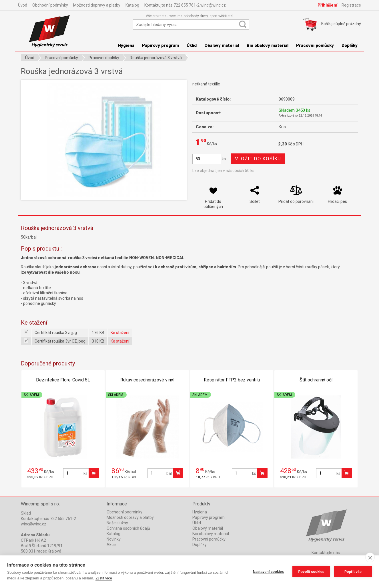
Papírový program (160, 45)
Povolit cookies (311, 572)
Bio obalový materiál (268, 45)
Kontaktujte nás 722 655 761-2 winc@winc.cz (185, 5)
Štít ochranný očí (316, 380)
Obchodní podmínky (50, 5)
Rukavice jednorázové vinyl (147, 380)
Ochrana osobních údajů (128, 528)
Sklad (26, 513)
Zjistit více (104, 578)
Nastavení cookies (268, 572)
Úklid (192, 45)
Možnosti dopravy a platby (97, 5)
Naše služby (117, 523)
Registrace (351, 5)
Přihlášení (327, 5)
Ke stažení (120, 333)
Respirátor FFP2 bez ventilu (232, 380)
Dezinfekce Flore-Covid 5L (63, 380)
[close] (370, 557)
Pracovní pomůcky (315, 45)
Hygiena (126, 45)
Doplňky (350, 45)
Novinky (114, 539)
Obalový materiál (222, 45)
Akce (111, 545)
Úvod (23, 5)
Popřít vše (353, 572)
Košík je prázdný (341, 24)
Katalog (132, 5)
